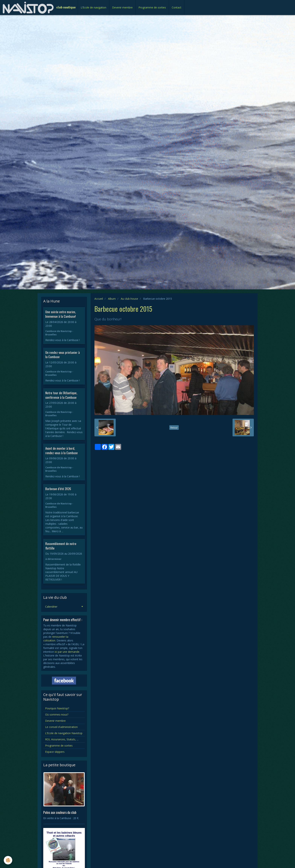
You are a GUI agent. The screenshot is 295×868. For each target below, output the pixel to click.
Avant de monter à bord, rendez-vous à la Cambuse (62, 451)
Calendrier (51, 607)
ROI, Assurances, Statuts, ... (62, 739)
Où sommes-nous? (57, 714)
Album (112, 299)
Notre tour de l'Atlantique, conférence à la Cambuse (61, 395)
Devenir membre (122, 7)
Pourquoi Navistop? (57, 708)
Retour (174, 428)
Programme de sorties (152, 7)
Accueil (99, 299)
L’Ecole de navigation (94, 7)
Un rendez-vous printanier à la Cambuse (63, 354)
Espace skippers (55, 752)
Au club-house (129, 299)
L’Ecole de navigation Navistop (64, 733)
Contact (177, 7)
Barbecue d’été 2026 (58, 489)
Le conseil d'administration (61, 727)
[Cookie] (8, 860)
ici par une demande (67, 652)
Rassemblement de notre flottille (61, 546)
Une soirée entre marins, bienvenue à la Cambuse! (61, 314)
